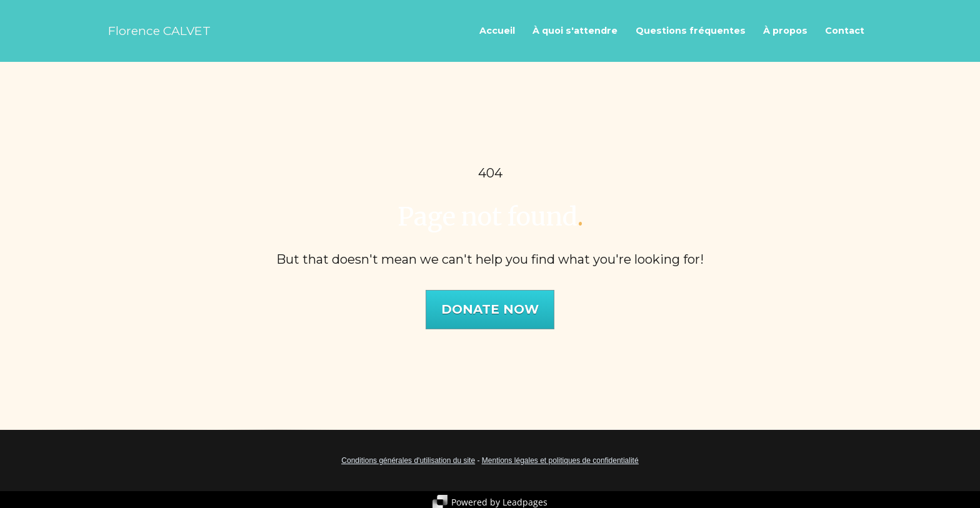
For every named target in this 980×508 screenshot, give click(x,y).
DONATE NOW (490, 307)
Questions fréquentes (691, 31)
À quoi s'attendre (575, 31)
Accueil (497, 31)
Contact (845, 31)
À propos (785, 31)
